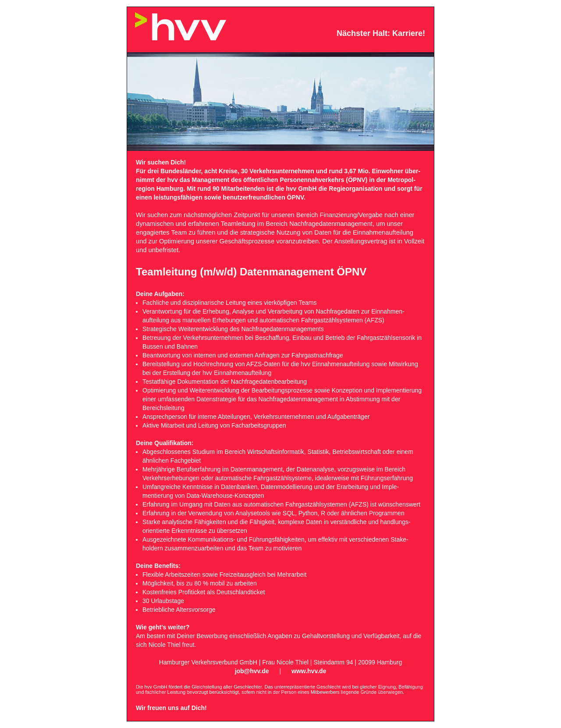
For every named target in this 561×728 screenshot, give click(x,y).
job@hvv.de (252, 671)
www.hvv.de (309, 671)
